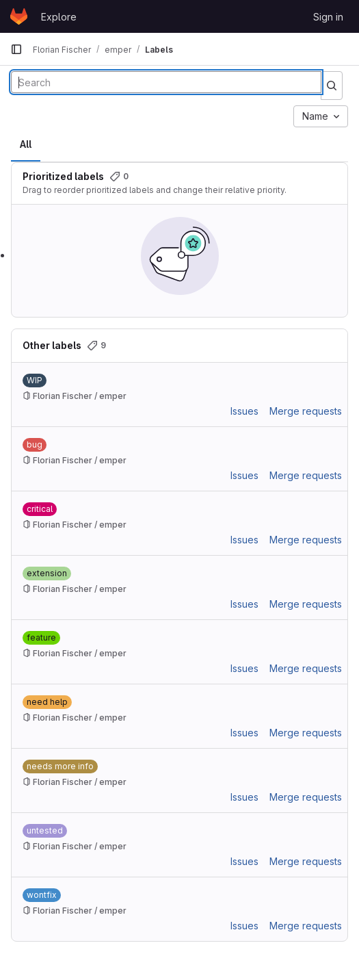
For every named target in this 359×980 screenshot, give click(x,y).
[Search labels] (166, 82)
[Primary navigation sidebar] (16, 49)
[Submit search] (332, 86)
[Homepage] (19, 16)
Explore (59, 17)
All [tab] (26, 144)
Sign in (328, 17)
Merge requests (306, 411)
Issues (244, 411)
